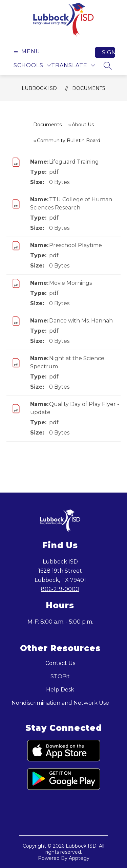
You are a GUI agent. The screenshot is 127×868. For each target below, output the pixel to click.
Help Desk (60, 690)
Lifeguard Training (74, 162)
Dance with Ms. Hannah (81, 321)
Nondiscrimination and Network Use (60, 703)
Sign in (109, 52)
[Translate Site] (73, 65)
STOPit (60, 676)
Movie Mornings (70, 283)
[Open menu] (26, 51)
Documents (89, 88)
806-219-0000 (60, 589)
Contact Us (60, 663)
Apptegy (79, 858)
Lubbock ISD (39, 88)
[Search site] (108, 66)
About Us (83, 125)
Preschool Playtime (76, 245)
